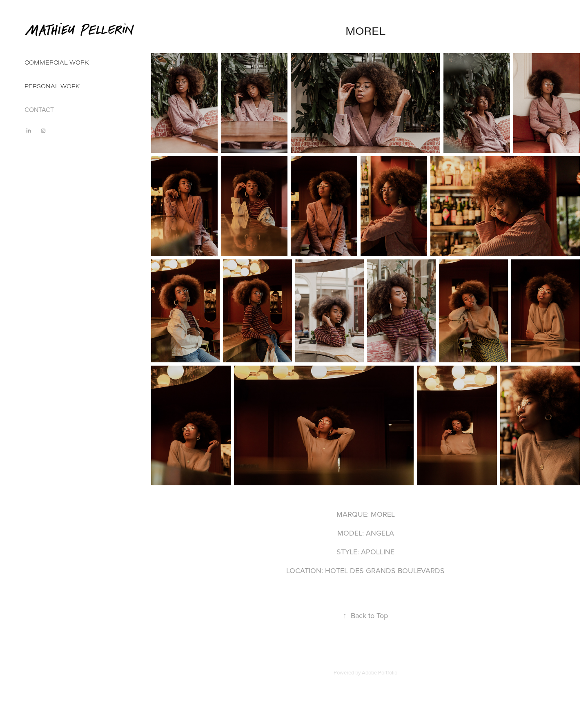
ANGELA (380, 533)
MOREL (383, 514)
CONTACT (39, 109)
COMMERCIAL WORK (57, 62)
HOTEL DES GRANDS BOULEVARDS (385, 570)
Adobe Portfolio (380, 672)
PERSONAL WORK (52, 86)
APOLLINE (378, 552)
